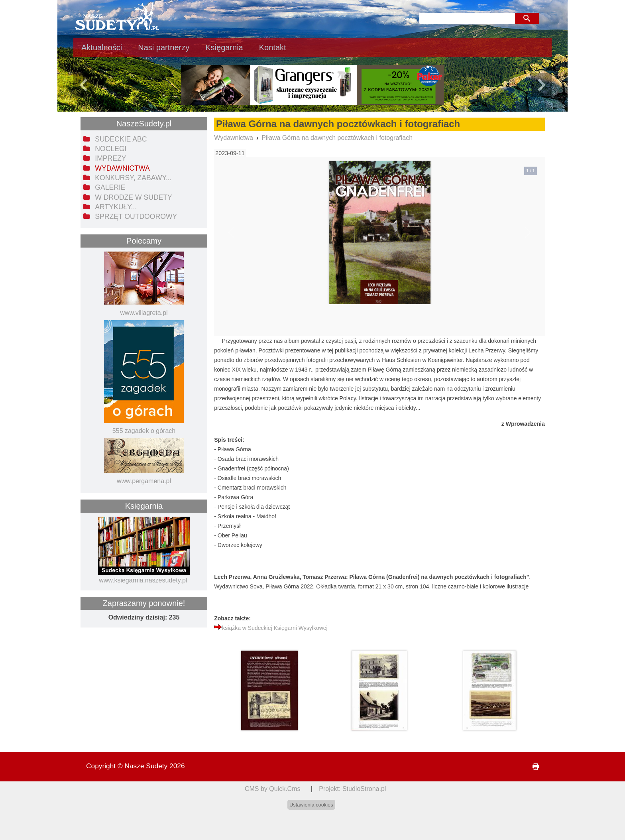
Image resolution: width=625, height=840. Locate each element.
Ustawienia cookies (311, 805)
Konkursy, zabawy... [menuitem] (133, 178)
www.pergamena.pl (144, 481)
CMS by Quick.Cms (273, 789)
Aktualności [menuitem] (102, 47)
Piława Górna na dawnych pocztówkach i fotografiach (337, 138)
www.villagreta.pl (144, 313)
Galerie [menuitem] (110, 187)
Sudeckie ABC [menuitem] (121, 139)
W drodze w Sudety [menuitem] (134, 197)
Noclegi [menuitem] (111, 149)
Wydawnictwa (234, 138)
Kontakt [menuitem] (273, 47)
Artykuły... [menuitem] (116, 207)
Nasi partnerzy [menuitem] (164, 47)
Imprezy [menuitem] (110, 158)
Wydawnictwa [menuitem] (122, 168)
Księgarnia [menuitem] (224, 47)
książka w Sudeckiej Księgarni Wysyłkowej (275, 628)
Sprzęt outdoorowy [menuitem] (136, 216)
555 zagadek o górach (144, 431)
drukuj (533, 767)
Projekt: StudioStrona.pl (352, 789)
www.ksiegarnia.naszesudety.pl (143, 580)
